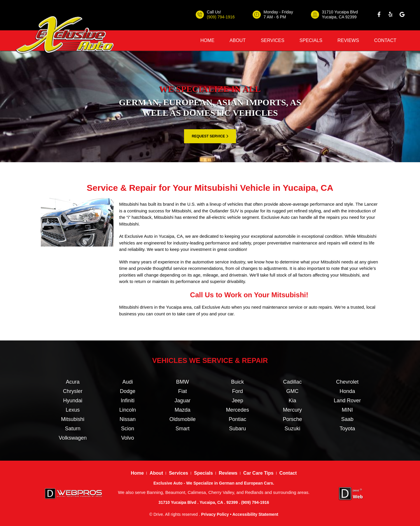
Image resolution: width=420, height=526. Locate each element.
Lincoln (128, 410)
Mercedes (238, 410)
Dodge (128, 391)
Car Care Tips (258, 473)
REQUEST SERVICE (210, 136)
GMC (292, 391)
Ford (238, 391)
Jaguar (182, 401)
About (238, 40)
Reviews (348, 40)
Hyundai (73, 401)
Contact (385, 40)
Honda (347, 391)
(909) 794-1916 (221, 17)
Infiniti (128, 401)
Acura (73, 382)
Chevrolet (347, 382)
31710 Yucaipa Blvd (340, 12)
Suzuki (292, 429)
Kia (292, 401)
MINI (347, 410)
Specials (311, 40)
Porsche (292, 419)
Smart (183, 429)
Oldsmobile (183, 419)
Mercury (292, 410)
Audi (127, 382)
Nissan (128, 419)
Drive (158, 514)
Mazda (183, 410)
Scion (128, 429)
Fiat (183, 391)
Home (207, 40)
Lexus (73, 410)
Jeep (238, 401)
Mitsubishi (73, 419)
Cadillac (292, 382)
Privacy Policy (215, 514)
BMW (183, 382)
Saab (347, 419)
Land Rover (347, 401)
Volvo (127, 438)
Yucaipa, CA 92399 (339, 17)
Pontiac (237, 419)
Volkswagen (73, 438)
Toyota (347, 429)
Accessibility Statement (255, 514)
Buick (237, 382)
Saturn (73, 429)
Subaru (237, 429)
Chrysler (73, 391)
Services (273, 40)
